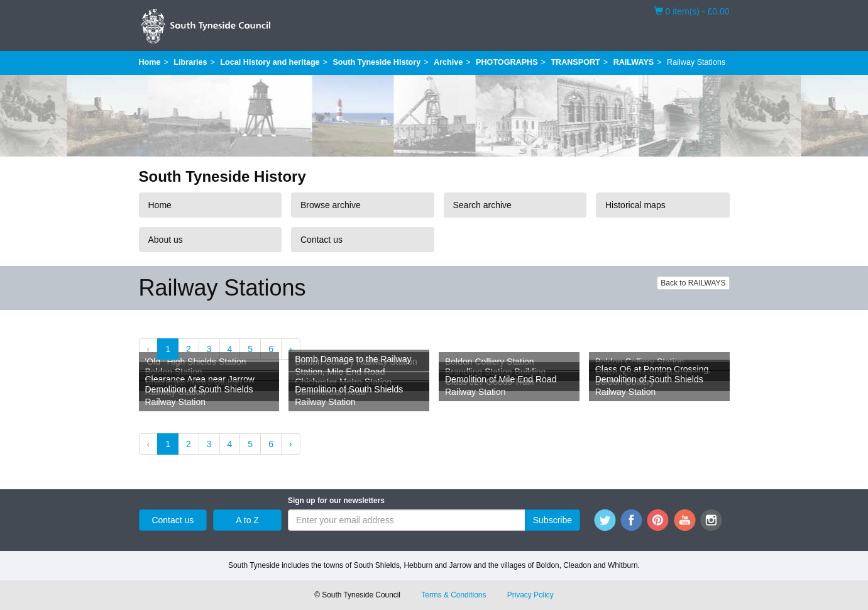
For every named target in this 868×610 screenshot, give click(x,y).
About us (166, 240)
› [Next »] (291, 349)
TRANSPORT (575, 62)
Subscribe (552, 520)
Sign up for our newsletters (336, 501)
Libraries (190, 62)
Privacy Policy (530, 595)
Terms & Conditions (453, 595)
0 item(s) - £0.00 (692, 11)
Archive (448, 62)
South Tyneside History (376, 62)
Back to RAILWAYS (693, 283)
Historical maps (635, 205)
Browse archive (331, 205)
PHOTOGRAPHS (507, 62)
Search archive (482, 205)
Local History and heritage (270, 62)
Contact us (321, 240)
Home (150, 62)
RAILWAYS (634, 62)
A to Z (247, 520)
